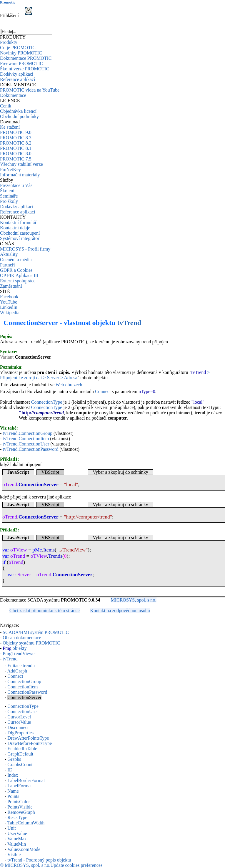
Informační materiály (20, 175)
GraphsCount (20, 765)
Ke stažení (10, 127)
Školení (7, 191)
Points (13, 796)
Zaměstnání (11, 286)
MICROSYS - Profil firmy (25, 249)
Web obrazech (69, 385)
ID (10, 770)
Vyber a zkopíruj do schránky (120, 472)
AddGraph (17, 671)
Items (49, 550)
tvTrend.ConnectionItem (26, 439)
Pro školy (9, 201)
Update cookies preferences (76, 865)
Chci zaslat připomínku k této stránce (45, 611)
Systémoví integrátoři (20, 238)
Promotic (8, 2)
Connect (103, 391)
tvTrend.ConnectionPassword (30, 449)
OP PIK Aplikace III (19, 275)
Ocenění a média (16, 260)
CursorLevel (19, 717)
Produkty (9, 42)
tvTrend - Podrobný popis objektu (39, 860)
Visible (14, 855)
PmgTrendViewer (19, 654)
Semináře (9, 196)
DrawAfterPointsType (28, 738)
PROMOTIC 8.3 (16, 138)
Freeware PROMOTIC (21, 63)
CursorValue (19, 722)
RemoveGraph (21, 812)
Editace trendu (21, 666)
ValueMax (17, 839)
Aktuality (9, 254)
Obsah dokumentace (22, 638)
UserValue (17, 833)
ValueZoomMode (24, 849)
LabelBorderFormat (26, 780)
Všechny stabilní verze (21, 164)
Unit (11, 828)
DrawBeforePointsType (30, 743)
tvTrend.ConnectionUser (26, 444)
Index (13, 775)
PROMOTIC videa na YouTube (30, 90)
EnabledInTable (22, 749)
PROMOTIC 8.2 (16, 143)
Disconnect (18, 727)
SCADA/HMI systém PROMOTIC (36, 632)
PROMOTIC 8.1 (16, 148)
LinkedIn (9, 307)
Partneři (7, 265)
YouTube (9, 302)
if (4, 562)
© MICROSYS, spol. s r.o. (25, 865)
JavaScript (18, 472)
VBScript (50, 472)
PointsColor (19, 802)
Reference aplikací (17, 79)
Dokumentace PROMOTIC (26, 58)
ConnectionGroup (24, 681)
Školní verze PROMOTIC (25, 69)
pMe (37, 550)
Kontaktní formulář (18, 222)
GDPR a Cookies (16, 270)
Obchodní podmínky (19, 116)
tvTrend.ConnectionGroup (27, 433)
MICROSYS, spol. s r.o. (133, 600)
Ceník (6, 106)
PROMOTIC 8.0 (16, 154)
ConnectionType (47, 402)
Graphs (14, 759)
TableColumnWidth (26, 823)
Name (13, 791)
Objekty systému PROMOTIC (31, 643)
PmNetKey (10, 169)
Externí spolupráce (18, 281)
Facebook (9, 297)
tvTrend (129, 323)
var (6, 550)
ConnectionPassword (27, 692)
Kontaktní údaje (15, 228)
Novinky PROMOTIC (21, 53)
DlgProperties (20, 733)
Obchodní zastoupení (20, 233)
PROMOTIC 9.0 (16, 132)
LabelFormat (20, 786)
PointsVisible (20, 807)
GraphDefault (20, 754)
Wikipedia (10, 313)
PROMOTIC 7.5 (16, 159)
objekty (15, 648)
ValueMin (17, 844)
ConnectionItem (22, 687)
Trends (55, 556)
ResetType (17, 818)
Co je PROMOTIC (18, 48)
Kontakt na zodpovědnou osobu (120, 611)
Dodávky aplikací (17, 74)
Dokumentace (13, 95)
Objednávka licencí (18, 111)
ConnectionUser (23, 712)
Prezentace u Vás (16, 185)
